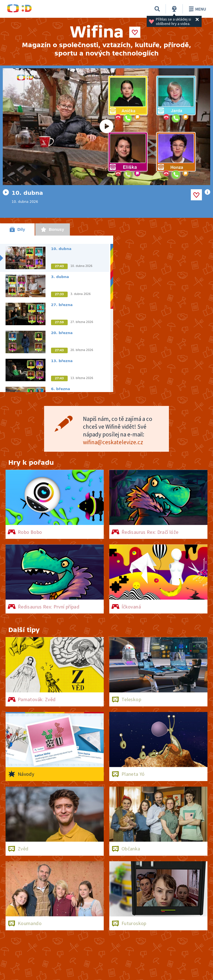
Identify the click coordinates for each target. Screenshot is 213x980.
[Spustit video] (106, 127)
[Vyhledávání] (157, 9)
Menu (196, 9)
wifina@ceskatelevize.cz (113, 442)
